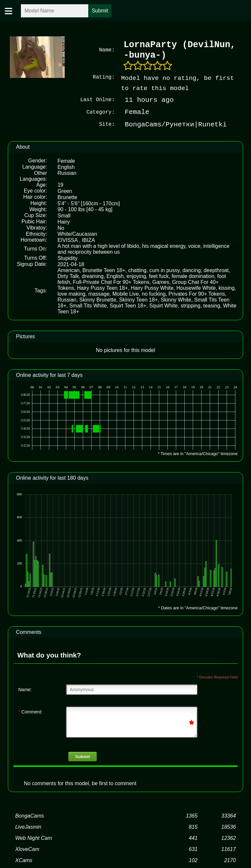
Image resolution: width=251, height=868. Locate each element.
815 (193, 826)
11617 (229, 849)
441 (193, 837)
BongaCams (29, 815)
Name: (25, 689)
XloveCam (27, 849)
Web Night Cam (33, 837)
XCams (24, 860)
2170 (230, 860)
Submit (83, 756)
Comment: (30, 711)
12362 (229, 837)
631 (193, 849)
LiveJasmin (28, 826)
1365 (192, 815)
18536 (229, 826)
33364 (229, 815)
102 (193, 860)
